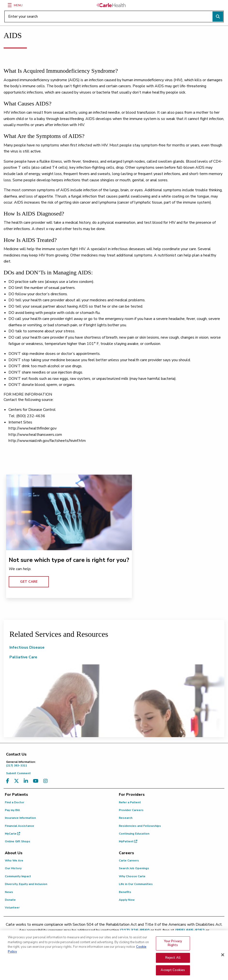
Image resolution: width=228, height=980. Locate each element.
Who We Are (14, 860)
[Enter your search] (114, 16)
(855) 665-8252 (190, 930)
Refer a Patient (130, 802)
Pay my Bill (12, 810)
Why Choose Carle (132, 876)
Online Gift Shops (18, 841)
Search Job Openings (134, 868)
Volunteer (12, 908)
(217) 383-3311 (115, 764)
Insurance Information (20, 818)
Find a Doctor (15, 802)
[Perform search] (218, 16)
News (9, 892)
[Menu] (10, 5)
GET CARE (29, 582)
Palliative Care (23, 657)
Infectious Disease (27, 647)
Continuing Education (134, 834)
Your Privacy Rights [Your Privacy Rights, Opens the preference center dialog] (173, 946)
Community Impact (18, 876)
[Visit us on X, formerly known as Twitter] (16, 781)
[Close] (223, 958)
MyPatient (128, 841)
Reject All (173, 961)
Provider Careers (131, 810)
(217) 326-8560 (135, 930)
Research (126, 818)
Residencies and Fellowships (140, 826)
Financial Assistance (19, 826)
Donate (10, 900)
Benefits (125, 892)
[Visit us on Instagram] (46, 781)
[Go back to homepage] (111, 5)
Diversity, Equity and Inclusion (26, 884)
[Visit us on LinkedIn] (26, 781)
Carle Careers (129, 860)
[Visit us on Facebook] (8, 781)
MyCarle (12, 834)
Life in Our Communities (136, 884)
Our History (13, 868)
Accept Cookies (173, 973)
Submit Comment (18, 773)
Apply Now (127, 900)
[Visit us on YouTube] (36, 781)
